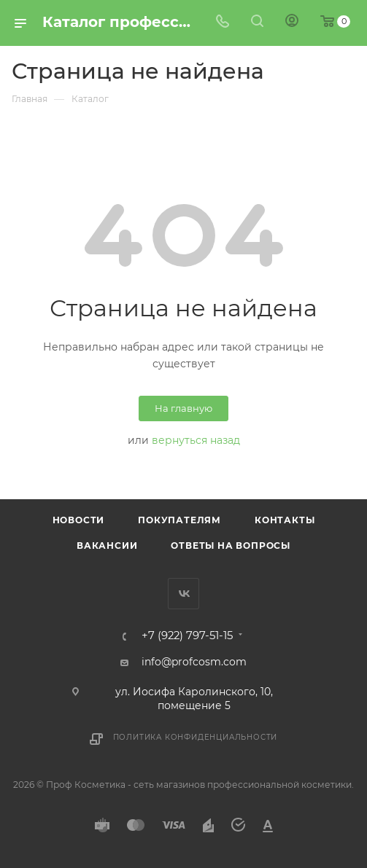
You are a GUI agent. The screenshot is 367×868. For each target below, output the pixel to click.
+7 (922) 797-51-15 (187, 636)
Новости (79, 520)
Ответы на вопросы (231, 546)
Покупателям (179, 520)
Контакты (285, 520)
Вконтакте (183, 594)
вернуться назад (196, 440)
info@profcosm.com (194, 662)
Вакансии (107, 546)
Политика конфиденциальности (196, 737)
